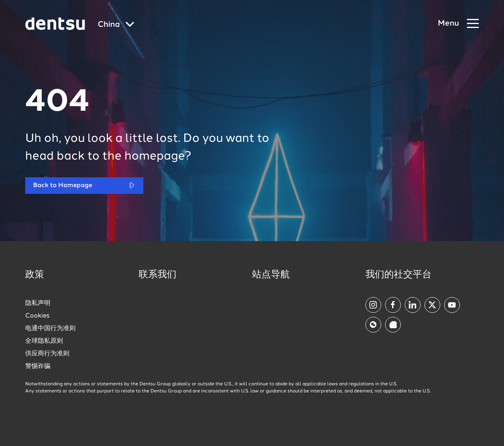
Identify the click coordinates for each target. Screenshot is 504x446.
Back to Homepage (84, 185)
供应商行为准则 (47, 354)
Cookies (37, 316)
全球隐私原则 (44, 341)
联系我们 (157, 275)
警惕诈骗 (38, 366)
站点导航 (271, 275)
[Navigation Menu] (458, 24)
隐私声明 (38, 303)
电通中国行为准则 (50, 329)
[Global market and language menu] (116, 25)
